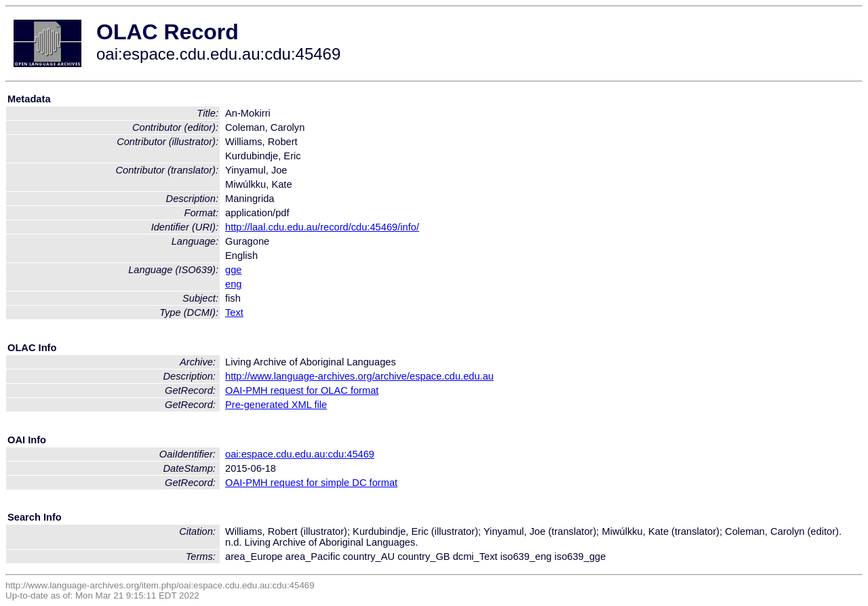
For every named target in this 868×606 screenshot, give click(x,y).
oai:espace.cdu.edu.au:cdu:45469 (300, 454)
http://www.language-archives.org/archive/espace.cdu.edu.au (359, 376)
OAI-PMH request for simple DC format (311, 483)
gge (233, 270)
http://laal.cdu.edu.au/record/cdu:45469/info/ (322, 227)
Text (234, 312)
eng (233, 284)
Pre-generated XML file (276, 405)
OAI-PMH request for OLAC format (302, 390)
